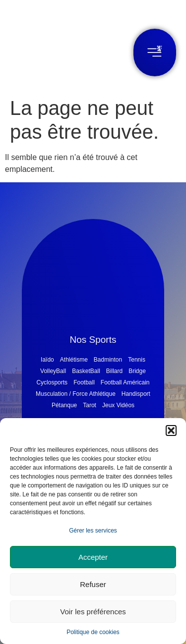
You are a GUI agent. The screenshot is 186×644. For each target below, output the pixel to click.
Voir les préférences (93, 612)
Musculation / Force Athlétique (76, 394)
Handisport (136, 394)
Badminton (108, 360)
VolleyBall (53, 371)
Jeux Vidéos (118, 405)
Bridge (137, 371)
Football (84, 382)
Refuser (93, 584)
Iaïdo (47, 360)
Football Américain (125, 382)
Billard (114, 371)
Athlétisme (74, 360)
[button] (171, 430)
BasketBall (86, 371)
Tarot (90, 405)
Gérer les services (93, 531)
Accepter (93, 557)
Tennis (137, 360)
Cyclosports (52, 382)
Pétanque (64, 405)
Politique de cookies (93, 632)
